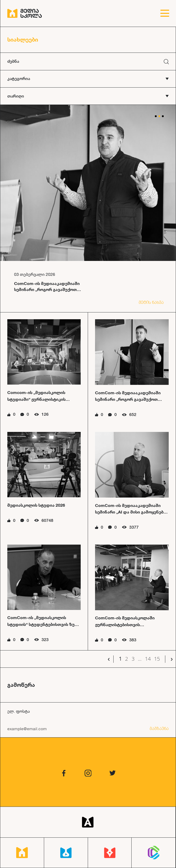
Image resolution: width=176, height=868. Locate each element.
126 (45, 414)
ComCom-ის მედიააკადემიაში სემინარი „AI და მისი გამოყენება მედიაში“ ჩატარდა (130, 512)
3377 (134, 527)
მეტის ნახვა (151, 302)
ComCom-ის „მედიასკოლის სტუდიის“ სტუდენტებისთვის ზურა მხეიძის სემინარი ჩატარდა (44, 624)
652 (133, 415)
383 (133, 640)
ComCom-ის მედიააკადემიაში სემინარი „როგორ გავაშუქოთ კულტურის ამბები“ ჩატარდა (128, 399)
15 (157, 659)
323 (45, 640)
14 (148, 659)
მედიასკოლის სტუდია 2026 (36, 505)
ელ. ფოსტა (19, 711)
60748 (47, 520)
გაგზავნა (159, 728)
